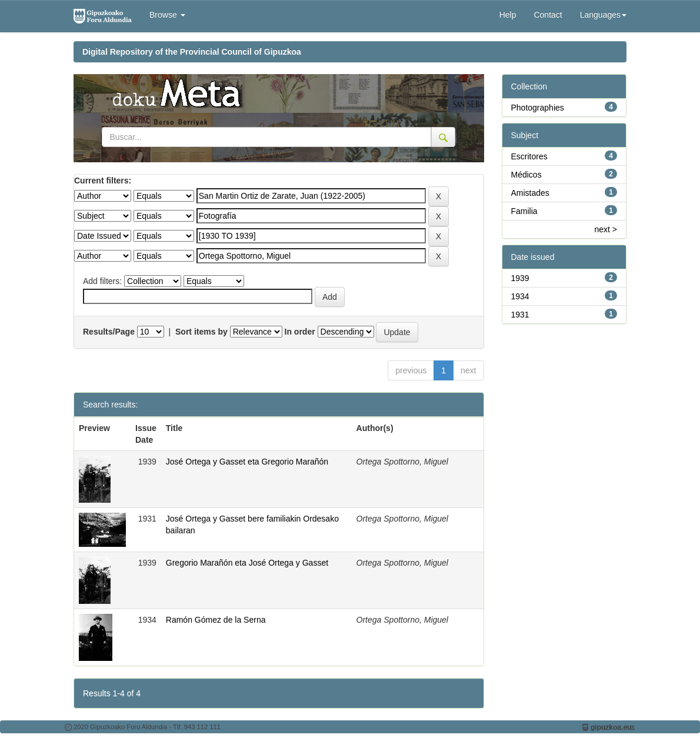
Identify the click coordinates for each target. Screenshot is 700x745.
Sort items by (201, 332)
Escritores (529, 156)
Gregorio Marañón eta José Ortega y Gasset (247, 563)
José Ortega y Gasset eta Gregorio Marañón (247, 462)
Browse (167, 15)
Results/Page (109, 332)
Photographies (538, 108)
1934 (520, 296)
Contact (548, 15)
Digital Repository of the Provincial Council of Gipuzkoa (192, 52)
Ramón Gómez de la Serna (216, 620)
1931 (520, 315)
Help (508, 15)
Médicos (526, 175)
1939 (520, 278)
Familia (524, 211)
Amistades (530, 193)
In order (300, 332)
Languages (603, 15)
